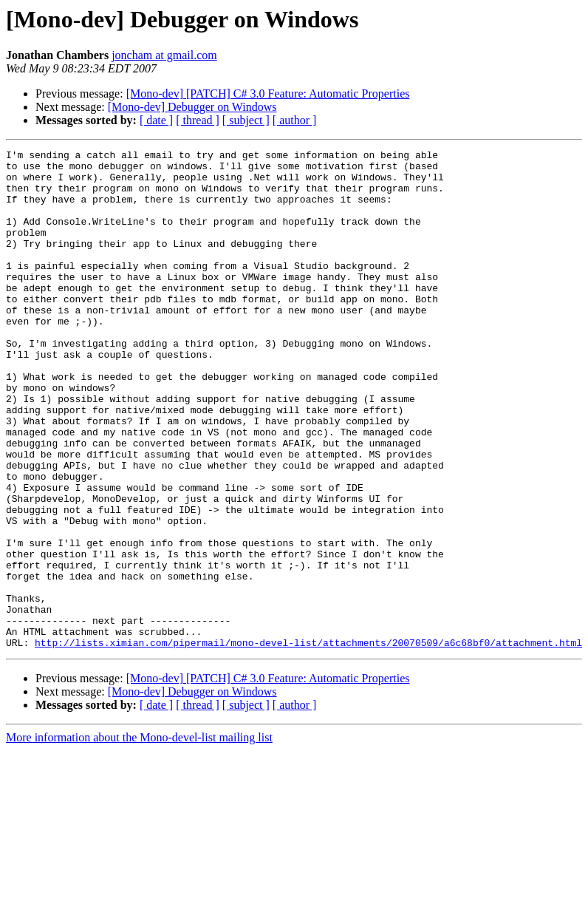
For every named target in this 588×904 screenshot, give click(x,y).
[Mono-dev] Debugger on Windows (192, 107)
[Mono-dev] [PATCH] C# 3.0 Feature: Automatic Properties (268, 94)
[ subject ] (246, 120)
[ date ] (156, 120)
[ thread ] (198, 120)
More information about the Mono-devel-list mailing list (139, 837)
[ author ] (295, 120)
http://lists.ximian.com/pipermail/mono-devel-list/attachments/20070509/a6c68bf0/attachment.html (308, 742)
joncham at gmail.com (164, 55)
